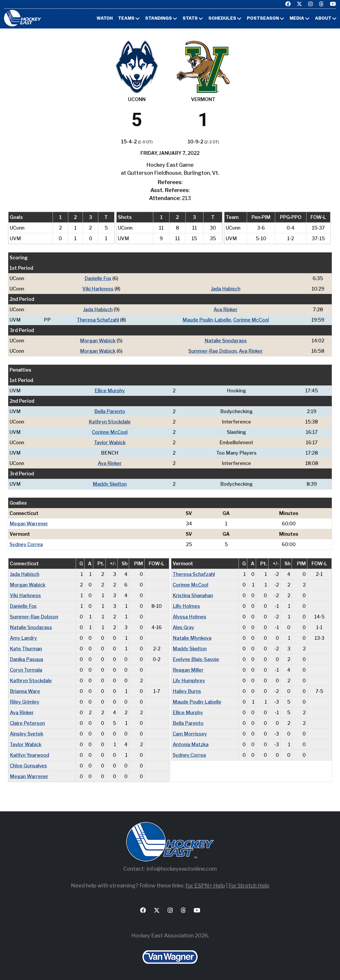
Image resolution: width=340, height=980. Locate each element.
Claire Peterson (27, 723)
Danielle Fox (98, 278)
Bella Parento (110, 411)
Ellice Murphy (110, 391)
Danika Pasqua (26, 659)
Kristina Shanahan (193, 595)
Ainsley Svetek (27, 734)
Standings (159, 19)
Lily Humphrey (189, 681)
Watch (105, 19)
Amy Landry (23, 638)
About (323, 19)
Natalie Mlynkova (192, 638)
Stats (190, 19)
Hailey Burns (187, 691)
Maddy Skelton (110, 484)
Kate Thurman (26, 649)
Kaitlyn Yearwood (29, 755)
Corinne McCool (251, 320)
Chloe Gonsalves (28, 766)
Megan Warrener (29, 524)
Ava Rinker (226, 310)
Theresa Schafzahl (98, 320)
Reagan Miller (188, 670)
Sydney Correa (26, 544)
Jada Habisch (226, 289)
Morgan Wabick (98, 341)
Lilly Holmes (186, 606)
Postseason (263, 19)
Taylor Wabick (110, 443)
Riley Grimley (25, 702)
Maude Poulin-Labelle (207, 320)
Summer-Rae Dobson (212, 351)
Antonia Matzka (191, 744)
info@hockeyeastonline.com (182, 869)
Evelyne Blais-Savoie (196, 659)
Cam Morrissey (190, 734)
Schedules (222, 19)
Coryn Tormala (26, 670)
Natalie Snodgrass (226, 341)
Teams (126, 19)
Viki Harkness (98, 289)
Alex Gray (183, 627)
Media (297, 19)
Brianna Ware (25, 691)
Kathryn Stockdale (110, 422)
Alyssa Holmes (190, 617)
